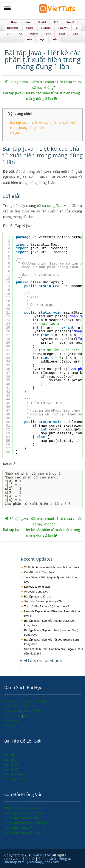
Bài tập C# (12, 769)
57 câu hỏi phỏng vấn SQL (22, 833)
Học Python (12, 721)
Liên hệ (29, 859)
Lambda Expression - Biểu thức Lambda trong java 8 (53, 614)
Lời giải (15, 133)
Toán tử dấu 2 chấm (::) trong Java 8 (47, 606)
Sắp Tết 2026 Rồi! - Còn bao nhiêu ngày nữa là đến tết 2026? (54, 651)
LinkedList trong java (37, 587)
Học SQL (10, 726)
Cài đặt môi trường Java (39, 572)
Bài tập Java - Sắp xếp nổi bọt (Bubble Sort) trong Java (52, 642)
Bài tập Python (15, 774)
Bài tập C (11, 760)
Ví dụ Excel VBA (15, 779)
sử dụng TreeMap (56, 206)
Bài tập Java (12, 755)
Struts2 (36, 711)
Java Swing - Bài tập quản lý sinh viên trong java (51, 579)
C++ (19, 716)
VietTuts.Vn (43, 855)
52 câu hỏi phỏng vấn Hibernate (27, 823)
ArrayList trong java (36, 592)
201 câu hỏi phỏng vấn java (23, 808)
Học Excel (11, 706)
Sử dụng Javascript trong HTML (44, 601)
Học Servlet (13, 711)
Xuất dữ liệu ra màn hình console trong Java (52, 567)
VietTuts (57, 10)
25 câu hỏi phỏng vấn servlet (24, 813)
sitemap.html (15, 862)
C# (26, 716)
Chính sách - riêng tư (55, 859)
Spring (41, 701)
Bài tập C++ (12, 764)
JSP (26, 711)
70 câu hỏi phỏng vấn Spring (24, 828)
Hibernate (27, 701)
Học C (9, 716)
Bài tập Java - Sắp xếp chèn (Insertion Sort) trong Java (51, 632)
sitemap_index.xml (44, 862)
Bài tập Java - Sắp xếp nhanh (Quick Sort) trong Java (50, 623)
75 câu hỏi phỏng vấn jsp (22, 818)
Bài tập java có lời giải (38, 596)
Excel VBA (28, 706)
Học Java (11, 701)
